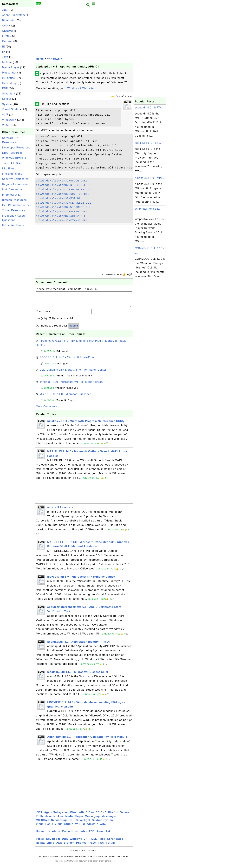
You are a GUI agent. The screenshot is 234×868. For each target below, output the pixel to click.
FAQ (101, 846)
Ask (108, 835)
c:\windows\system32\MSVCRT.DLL (62, 181)
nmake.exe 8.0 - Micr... (150, 178)
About (56, 835)
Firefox (7, 36)
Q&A (59, 846)
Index (83, 835)
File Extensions (12, 174)
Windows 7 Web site (81, 88)
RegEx (40, 846)
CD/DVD (8, 31)
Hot (48, 835)
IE (3, 47)
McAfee (7, 62)
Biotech (69, 846)
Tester (40, 842)
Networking (9, 83)
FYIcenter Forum (13, 225)
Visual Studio (11, 109)
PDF (5, 88)
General (7, 41)
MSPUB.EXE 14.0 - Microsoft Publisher (65, 397)
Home (40, 59)
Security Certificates (15, 179)
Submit (74, 329)
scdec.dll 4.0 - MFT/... (149, 108)
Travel (92, 846)
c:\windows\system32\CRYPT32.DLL (63, 194)
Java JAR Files (12, 163)
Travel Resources (14, 210)
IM (4, 52)
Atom (100, 835)
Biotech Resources (14, 200)
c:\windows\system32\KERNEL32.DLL (63, 203)
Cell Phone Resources (17, 205)
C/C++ (6, 26)
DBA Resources (12, 153)
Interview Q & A (12, 195)
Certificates (115, 842)
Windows (76, 842)
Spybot (7, 99)
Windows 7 (9, 120)
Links (50, 846)
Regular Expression (15, 184)
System (7, 104)
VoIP (5, 115)
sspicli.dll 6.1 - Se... (148, 143)
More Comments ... (48, 410)
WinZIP (7, 125)
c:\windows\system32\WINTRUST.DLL (63, 207)
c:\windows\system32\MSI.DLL (59, 199)
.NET (5, 10)
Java (5, 57)
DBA (65, 842)
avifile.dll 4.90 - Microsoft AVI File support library (72, 385)
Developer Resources (16, 148)
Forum (110, 846)
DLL (94, 842)
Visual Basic (45, 827)
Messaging (92, 819)
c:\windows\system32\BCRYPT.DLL (62, 212)
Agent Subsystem (13, 15)
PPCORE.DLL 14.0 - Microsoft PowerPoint (67, 361)
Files (102, 842)
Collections (70, 835)
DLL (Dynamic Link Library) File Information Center (73, 373)
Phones (81, 846)
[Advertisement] (18, 277)
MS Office (9, 78)
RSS (92, 835)
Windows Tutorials (14, 158)
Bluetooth (8, 20)
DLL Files (8, 169)
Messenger (9, 73)
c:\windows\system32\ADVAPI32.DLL (63, 190)
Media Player (11, 67)
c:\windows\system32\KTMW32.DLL (62, 221)
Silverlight (9, 94)
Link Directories (12, 190)
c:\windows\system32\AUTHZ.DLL (61, 216)
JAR (87, 842)
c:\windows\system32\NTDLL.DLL (61, 185)
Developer (53, 842)
